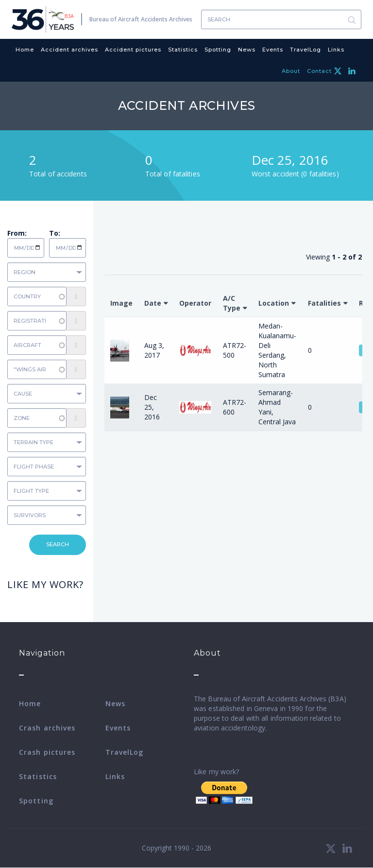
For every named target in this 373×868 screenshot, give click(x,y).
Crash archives (47, 728)
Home (25, 50)
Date (153, 303)
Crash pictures (47, 752)
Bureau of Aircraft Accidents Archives (141, 19)
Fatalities (324, 303)
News (247, 50)
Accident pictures (133, 50)
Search (352, 20)
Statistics (183, 50)
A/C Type (232, 303)
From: (17, 233)
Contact (319, 71)
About (291, 71)
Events (273, 50)
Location (274, 303)
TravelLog (305, 50)
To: (55, 233)
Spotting (218, 50)
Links (336, 50)
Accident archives (69, 50)
